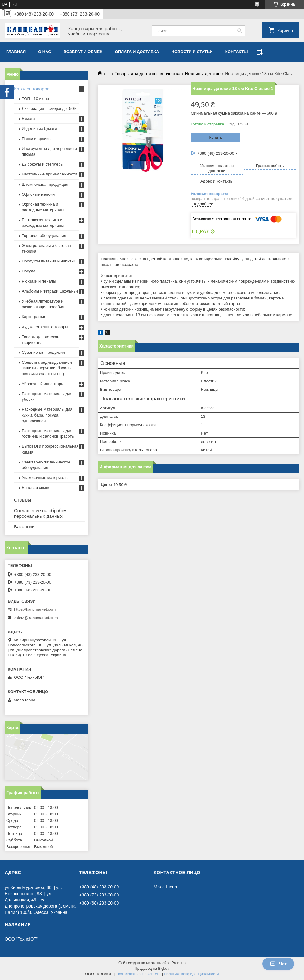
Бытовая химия (36, 488)
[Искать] (240, 31)
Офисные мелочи (38, 194)
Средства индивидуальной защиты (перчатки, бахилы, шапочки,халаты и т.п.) (47, 368)
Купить (215, 137)
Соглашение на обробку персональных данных (40, 513)
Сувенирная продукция (43, 352)
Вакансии (24, 527)
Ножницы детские (203, 74)
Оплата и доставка (137, 52)
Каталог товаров (32, 89)
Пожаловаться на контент (139, 974)
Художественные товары (45, 327)
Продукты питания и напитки (49, 261)
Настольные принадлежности (49, 174)
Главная (16, 52)
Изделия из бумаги (39, 128)
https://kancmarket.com (35, 609)
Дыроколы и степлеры (43, 164)
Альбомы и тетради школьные (50, 291)
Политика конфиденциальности (191, 974)
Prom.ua (179, 963)
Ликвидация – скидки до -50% (49, 109)
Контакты (237, 52)
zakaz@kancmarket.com (36, 618)
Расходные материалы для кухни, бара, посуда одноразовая (47, 415)
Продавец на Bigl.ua (152, 969)
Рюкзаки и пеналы (39, 281)
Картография (34, 317)
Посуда (29, 271)
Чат (278, 964)
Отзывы (22, 500)
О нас (45, 52)
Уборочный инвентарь (42, 384)
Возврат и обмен (83, 52)
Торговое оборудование (44, 236)
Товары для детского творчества (148, 74)
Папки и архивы (36, 139)
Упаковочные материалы (45, 478)
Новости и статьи (192, 52)
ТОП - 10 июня (35, 99)
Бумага (28, 119)
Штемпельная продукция (45, 184)
